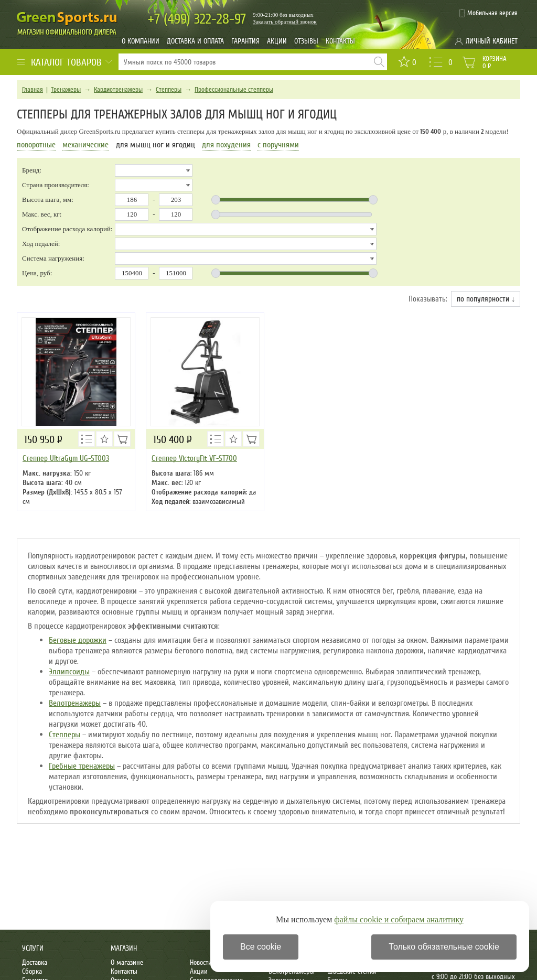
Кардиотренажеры (118, 90)
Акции (277, 41)
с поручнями (278, 145)
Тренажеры (66, 90)
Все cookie (261, 947)
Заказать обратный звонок (285, 21)
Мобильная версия (492, 13)
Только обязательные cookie (444, 947)
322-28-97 (197, 19)
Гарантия (245, 41)
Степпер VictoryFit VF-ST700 (194, 458)
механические (85, 145)
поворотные (36, 145)
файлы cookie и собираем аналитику (399, 919)
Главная (33, 90)
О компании (141, 41)
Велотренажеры (75, 703)
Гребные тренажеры (82, 766)
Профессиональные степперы (234, 90)
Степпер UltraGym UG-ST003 (66, 458)
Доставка (35, 962)
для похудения (226, 145)
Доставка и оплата (195, 41)
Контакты (340, 41)
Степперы (169, 90)
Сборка (32, 971)
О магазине (127, 962)
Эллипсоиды (69, 672)
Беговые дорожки (78, 640)
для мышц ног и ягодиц (155, 145)
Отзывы (306, 41)
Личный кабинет (492, 41)
